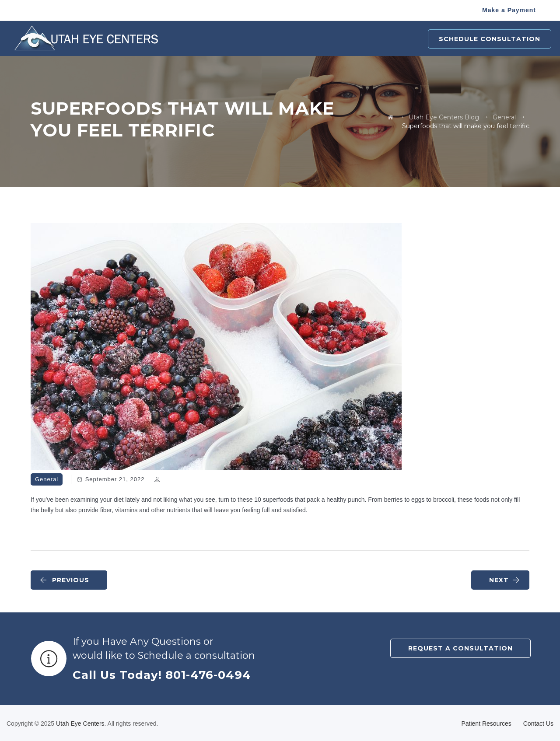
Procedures (232, 39)
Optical (330, 39)
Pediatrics (285, 39)
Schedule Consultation (490, 39)
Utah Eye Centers (80, 724)
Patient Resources (390, 39)
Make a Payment (509, 10)
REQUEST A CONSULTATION (460, 648)
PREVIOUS (65, 580)
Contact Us (538, 724)
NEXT (505, 580)
